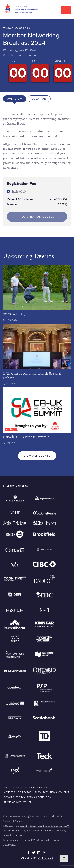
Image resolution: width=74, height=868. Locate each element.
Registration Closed (37, 217)
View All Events (37, 456)
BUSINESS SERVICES (36, 787)
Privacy (21, 797)
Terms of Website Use (18, 802)
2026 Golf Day (14, 314)
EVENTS (18, 787)
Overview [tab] (15, 99)
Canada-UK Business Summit (26, 437)
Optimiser (46, 858)
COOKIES (9, 797)
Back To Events (17, 28)
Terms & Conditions (40, 797)
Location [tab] (39, 99)
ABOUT (8, 787)
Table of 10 (19, 192)
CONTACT (64, 792)
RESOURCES (42, 792)
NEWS (53, 792)
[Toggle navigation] (66, 10)
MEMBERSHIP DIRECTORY (18, 792)
